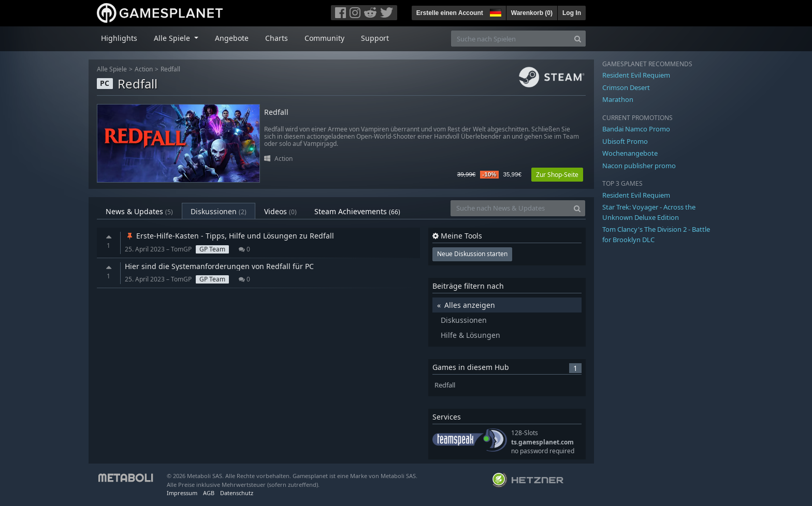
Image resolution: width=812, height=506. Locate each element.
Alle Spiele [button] (173, 38)
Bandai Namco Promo (636, 129)
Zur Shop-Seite (557, 175)
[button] (495, 11)
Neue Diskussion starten (472, 254)
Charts (277, 38)
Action (144, 69)
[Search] (578, 39)
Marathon (618, 99)
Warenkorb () (532, 13)
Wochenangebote (630, 153)
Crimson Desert (626, 87)
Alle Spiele (112, 69)
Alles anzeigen (470, 305)
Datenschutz (237, 493)
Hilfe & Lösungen (470, 335)
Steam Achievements (357, 211)
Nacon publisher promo (639, 166)
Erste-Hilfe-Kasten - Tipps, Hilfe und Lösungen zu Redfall (229, 236)
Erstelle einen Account (450, 13)
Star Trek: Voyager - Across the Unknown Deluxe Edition (649, 212)
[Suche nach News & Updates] (510, 208)
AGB (209, 493)
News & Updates (139, 211)
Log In (572, 13)
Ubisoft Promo (625, 141)
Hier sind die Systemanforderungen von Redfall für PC (219, 266)
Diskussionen (219, 211)
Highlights (119, 38)
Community (324, 38)
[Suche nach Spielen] (511, 39)
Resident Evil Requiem (636, 75)
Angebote (232, 38)
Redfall (170, 69)
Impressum (182, 493)
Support (375, 38)
